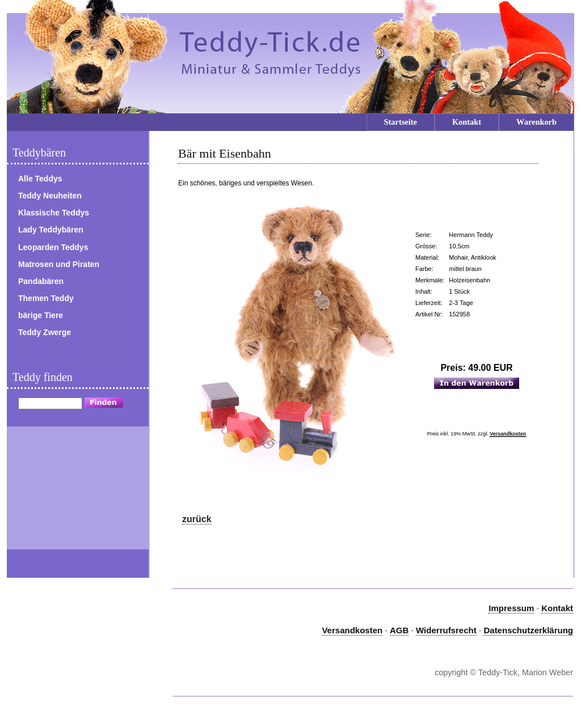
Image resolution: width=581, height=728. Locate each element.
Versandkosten (508, 434)
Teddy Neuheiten (50, 196)
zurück (197, 519)
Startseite (401, 122)
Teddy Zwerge (45, 332)
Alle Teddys (40, 179)
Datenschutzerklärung (528, 630)
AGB (399, 630)
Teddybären (39, 153)
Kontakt (467, 122)
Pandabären (41, 281)
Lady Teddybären (51, 230)
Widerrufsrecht (446, 630)
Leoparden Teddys (53, 247)
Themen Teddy (46, 298)
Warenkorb (536, 122)
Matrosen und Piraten (59, 264)
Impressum (511, 608)
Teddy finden (43, 377)
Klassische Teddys (54, 213)
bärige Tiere (41, 315)
